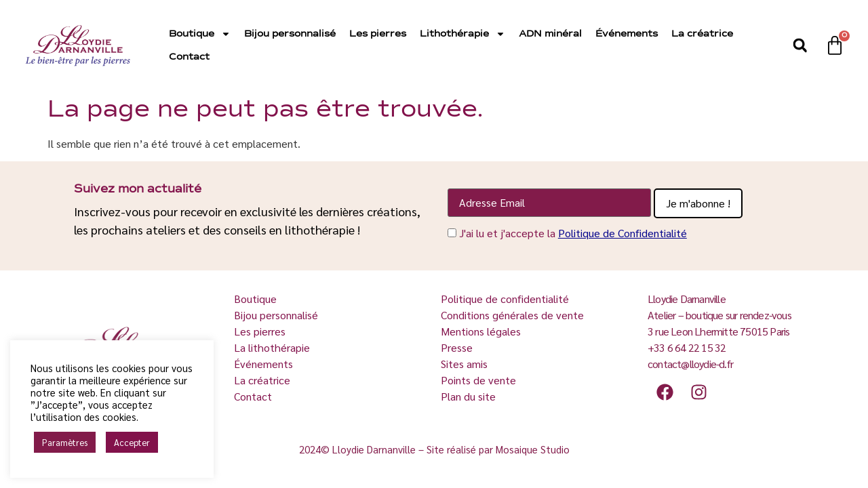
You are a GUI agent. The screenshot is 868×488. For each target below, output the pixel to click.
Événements (627, 34)
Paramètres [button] (65, 442)
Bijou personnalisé (290, 34)
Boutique (200, 34)
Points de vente (478, 380)
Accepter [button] (132, 442)
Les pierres (378, 34)
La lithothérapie (273, 347)
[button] (800, 45)
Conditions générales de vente (512, 315)
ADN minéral (550, 34)
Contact (189, 57)
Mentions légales (481, 331)
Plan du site (468, 396)
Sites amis (464, 364)
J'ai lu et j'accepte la (573, 233)
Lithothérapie (462, 34)
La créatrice (702, 34)
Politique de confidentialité (505, 299)
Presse (457, 347)
